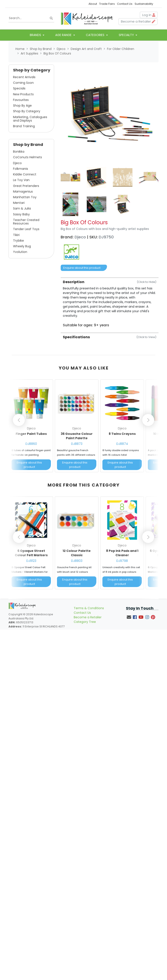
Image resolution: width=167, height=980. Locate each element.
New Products (23, 94)
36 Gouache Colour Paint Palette (77, 436)
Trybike (18, 241)
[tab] (110, 302)
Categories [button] (96, 35)
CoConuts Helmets (28, 157)
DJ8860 (31, 444)
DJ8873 (77, 444)
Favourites (21, 100)
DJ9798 (122, 561)
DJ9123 (31, 561)
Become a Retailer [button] (138, 21)
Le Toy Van (21, 180)
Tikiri (16, 235)
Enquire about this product (82, 268)
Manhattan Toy (25, 197)
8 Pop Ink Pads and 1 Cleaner (122, 553)
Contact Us (125, 4)
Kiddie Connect (25, 174)
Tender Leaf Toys (26, 229)
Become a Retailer (88, 617)
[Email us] (129, 617)
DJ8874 (122, 444)
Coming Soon (23, 83)
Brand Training (24, 126)
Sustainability (144, 4)
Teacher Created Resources (26, 222)
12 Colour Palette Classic (77, 553)
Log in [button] (149, 15)
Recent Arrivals (24, 77)
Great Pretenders (26, 186)
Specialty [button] (127, 35)
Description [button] (110, 282)
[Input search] (31, 18)
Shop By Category (27, 111)
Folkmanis (21, 169)
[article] (31, 427)
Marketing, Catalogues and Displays (30, 119)
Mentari (19, 203)
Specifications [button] (110, 337)
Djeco (17, 163)
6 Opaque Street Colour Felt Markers (31, 553)
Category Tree (85, 622)
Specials (19, 88)
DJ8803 (77, 561)
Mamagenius (23, 191)
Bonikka (19, 152)
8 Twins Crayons (122, 434)
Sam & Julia (22, 208)
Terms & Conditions (89, 608)
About (93, 4)
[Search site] (51, 18)
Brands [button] (36, 35)
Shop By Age (22, 106)
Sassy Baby (21, 214)
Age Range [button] (64, 35)
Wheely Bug (22, 246)
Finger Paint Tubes (31, 434)
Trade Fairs (107, 4)
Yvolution (20, 252)
